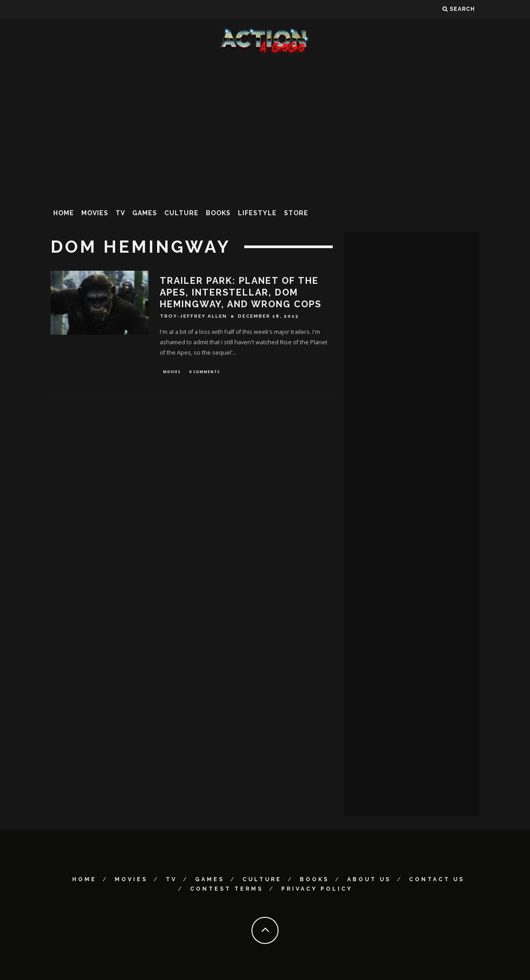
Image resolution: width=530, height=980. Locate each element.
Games (145, 213)
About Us (369, 879)
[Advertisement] (265, 128)
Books (218, 213)
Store (296, 213)
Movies (95, 213)
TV (120, 213)
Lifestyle (257, 213)
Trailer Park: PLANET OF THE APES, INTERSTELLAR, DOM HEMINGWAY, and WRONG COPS (241, 292)
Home (64, 213)
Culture (181, 213)
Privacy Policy (317, 889)
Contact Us (437, 879)
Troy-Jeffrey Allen (193, 316)
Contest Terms (227, 889)
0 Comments (205, 372)
